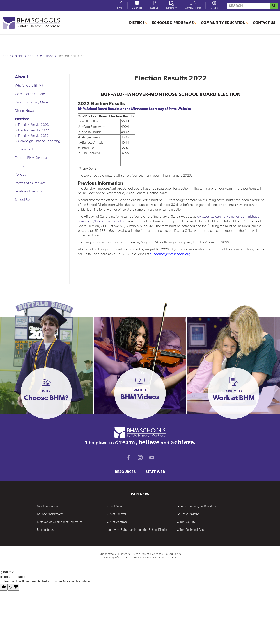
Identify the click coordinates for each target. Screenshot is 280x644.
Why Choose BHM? (29, 85)
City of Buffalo (116, 506)
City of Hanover (117, 514)
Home (7, 56)
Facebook (128, 458)
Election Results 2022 (33, 130)
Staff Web (155, 472)
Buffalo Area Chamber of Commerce (60, 522)
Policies (20, 174)
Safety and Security (28, 191)
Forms (19, 166)
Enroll (120, 8)
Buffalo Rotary (46, 530)
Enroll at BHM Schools (31, 158)
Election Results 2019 (33, 136)
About (32, 56)
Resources (125, 472)
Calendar (137, 8)
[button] (46, 393)
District (137, 23)
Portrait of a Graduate (30, 183)
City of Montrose (117, 522)
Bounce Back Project (50, 514)
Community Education (223, 23)
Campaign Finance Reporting (39, 141)
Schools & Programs (173, 23)
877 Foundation (47, 506)
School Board (25, 200)
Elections (47, 56)
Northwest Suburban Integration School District (137, 530)
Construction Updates (31, 94)
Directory (172, 8)
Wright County (186, 522)
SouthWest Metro (188, 514)
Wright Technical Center (192, 530)
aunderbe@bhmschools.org (170, 254)
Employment (24, 149)
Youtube (152, 458)
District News (24, 111)
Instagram (140, 458)
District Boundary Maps (31, 102)
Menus (154, 8)
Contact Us (264, 23)
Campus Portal (193, 8)
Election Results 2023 (33, 125)
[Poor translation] (13, 587)
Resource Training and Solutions (197, 506)
